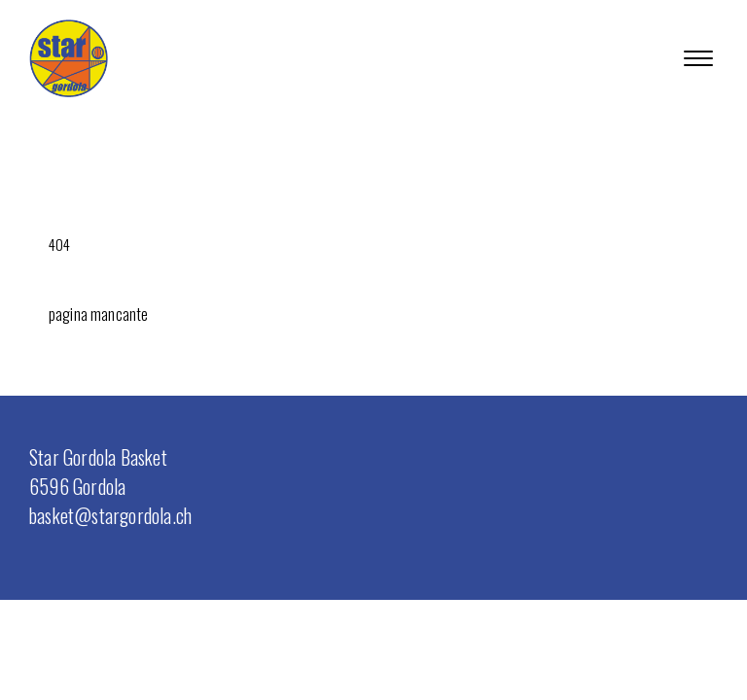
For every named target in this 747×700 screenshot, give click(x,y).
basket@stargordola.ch (110, 515)
